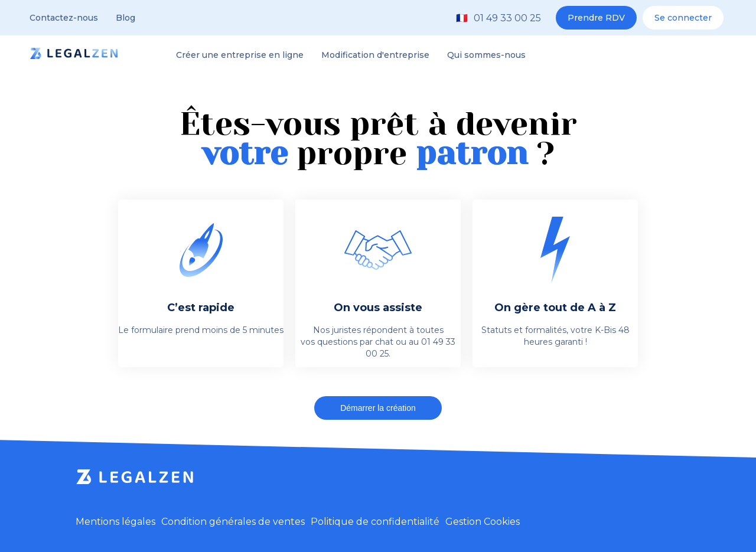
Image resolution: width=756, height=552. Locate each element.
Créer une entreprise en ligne (240, 55)
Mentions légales (115, 522)
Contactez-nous (64, 18)
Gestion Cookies (483, 522)
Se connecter (683, 18)
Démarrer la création (378, 408)
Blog (126, 18)
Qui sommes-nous (486, 55)
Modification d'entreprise (375, 55)
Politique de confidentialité (375, 522)
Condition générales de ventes (233, 522)
